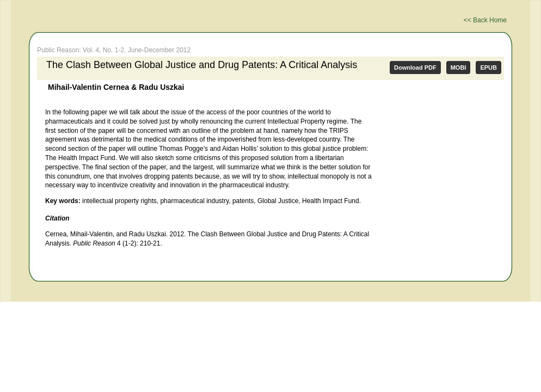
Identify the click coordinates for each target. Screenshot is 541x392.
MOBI (459, 68)
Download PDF (415, 68)
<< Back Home (485, 20)
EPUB (488, 68)
